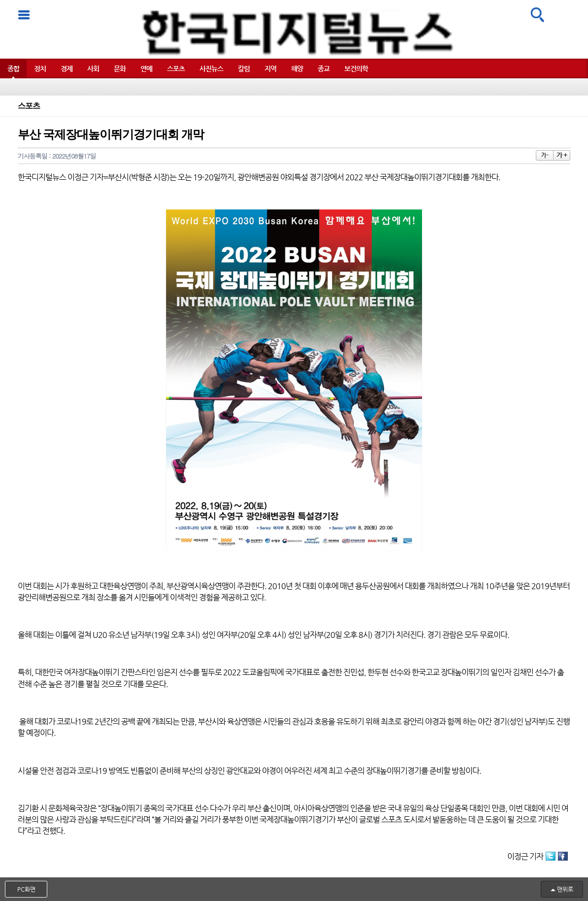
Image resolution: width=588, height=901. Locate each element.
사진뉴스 (211, 68)
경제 (66, 68)
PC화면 (26, 889)
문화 (120, 68)
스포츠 (176, 68)
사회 (93, 68)
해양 (297, 68)
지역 (270, 68)
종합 (13, 68)
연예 (146, 68)
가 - (545, 155)
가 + (562, 155)
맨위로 (565, 889)
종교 (324, 68)
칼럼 (244, 68)
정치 (40, 68)
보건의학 (356, 68)
